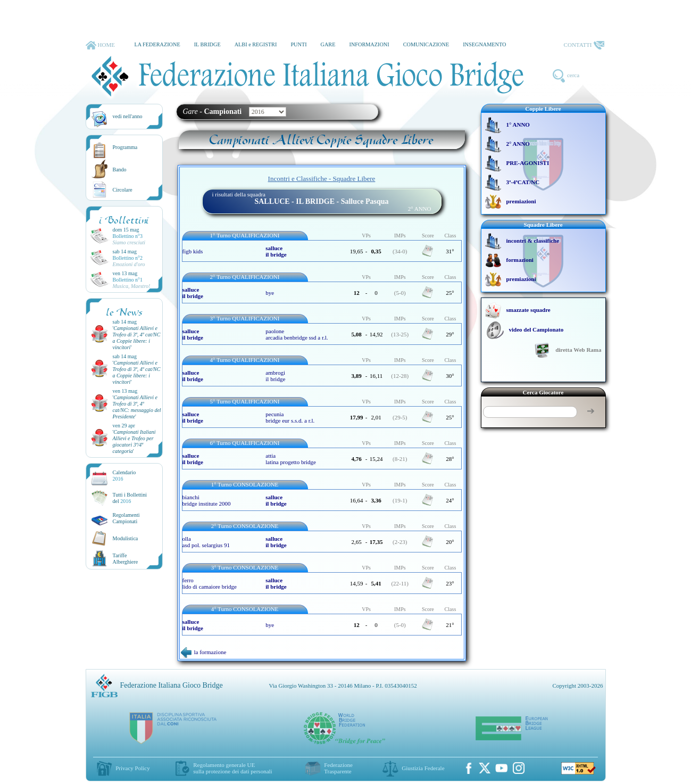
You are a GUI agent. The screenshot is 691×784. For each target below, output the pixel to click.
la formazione (204, 652)
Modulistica (126, 538)
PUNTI (298, 44)
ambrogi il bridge (275, 376)
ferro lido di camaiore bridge (210, 583)
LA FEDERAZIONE (157, 44)
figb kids (193, 251)
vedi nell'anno (128, 116)
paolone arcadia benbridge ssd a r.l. (297, 334)
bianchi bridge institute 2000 (207, 500)
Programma (125, 147)
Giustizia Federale (423, 768)
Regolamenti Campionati (126, 518)
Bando (120, 170)
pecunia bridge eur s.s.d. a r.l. (290, 417)
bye (270, 293)
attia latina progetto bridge (291, 459)
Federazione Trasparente (338, 768)
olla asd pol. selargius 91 (206, 542)
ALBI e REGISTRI (256, 44)
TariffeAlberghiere (126, 559)
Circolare (123, 190)
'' (137, 338)
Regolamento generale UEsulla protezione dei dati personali (232, 768)
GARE (328, 44)
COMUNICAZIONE (426, 44)
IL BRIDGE (207, 44)
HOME (100, 45)
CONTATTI (584, 45)
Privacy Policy (132, 768)
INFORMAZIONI (369, 44)
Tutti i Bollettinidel (130, 498)
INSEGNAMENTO (484, 44)
